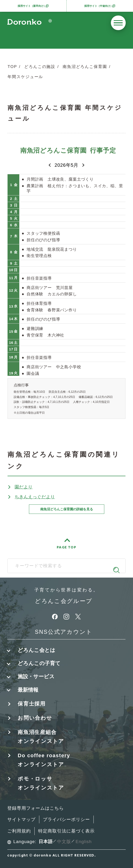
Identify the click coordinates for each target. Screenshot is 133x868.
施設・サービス (36, 676)
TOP (12, 67)
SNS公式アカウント (64, 632)
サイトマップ (21, 819)
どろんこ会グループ (64, 601)
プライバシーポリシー (66, 819)
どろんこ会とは (36, 650)
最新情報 (28, 690)
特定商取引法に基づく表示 (66, 831)
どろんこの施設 (40, 67)
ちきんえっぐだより (35, 497)
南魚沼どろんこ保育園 (85, 67)
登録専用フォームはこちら (35, 808)
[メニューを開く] (118, 23)
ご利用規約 (19, 831)
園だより (24, 487)
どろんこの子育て (39, 663)
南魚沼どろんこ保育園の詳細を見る (67, 509)
